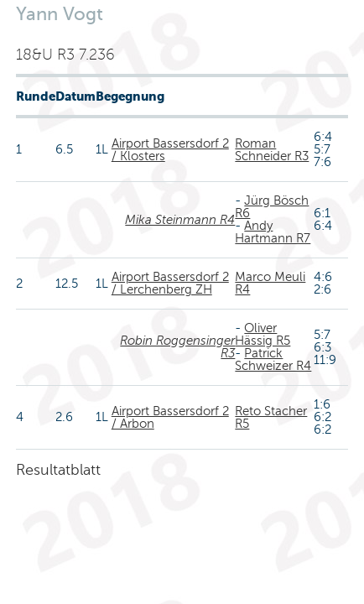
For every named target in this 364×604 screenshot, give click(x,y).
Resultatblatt (58, 470)
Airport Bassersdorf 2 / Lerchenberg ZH (170, 283)
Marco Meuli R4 (270, 283)
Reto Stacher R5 (271, 417)
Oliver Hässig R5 (263, 334)
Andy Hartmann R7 (273, 232)
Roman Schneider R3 (272, 150)
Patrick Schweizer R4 (273, 359)
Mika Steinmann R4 (180, 220)
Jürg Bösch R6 (272, 207)
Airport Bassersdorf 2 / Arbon (170, 417)
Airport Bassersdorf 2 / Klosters (170, 150)
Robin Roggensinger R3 (177, 347)
